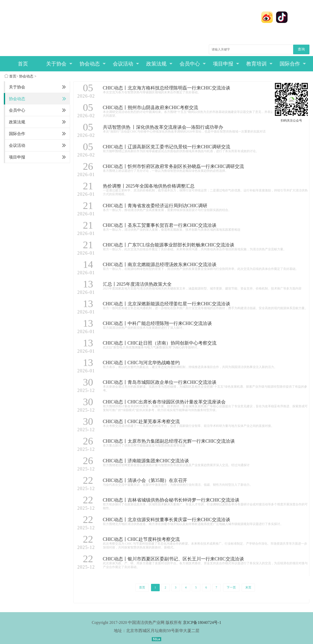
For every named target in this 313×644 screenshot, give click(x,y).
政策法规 (159, 64)
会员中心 (193, 64)
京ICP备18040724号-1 (202, 622)
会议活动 (126, 64)
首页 (23, 64)
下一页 (231, 587)
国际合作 (293, 64)
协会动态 (93, 64)
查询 (301, 49)
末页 (248, 587)
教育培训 (259, 64)
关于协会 (59, 64)
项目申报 (226, 64)
